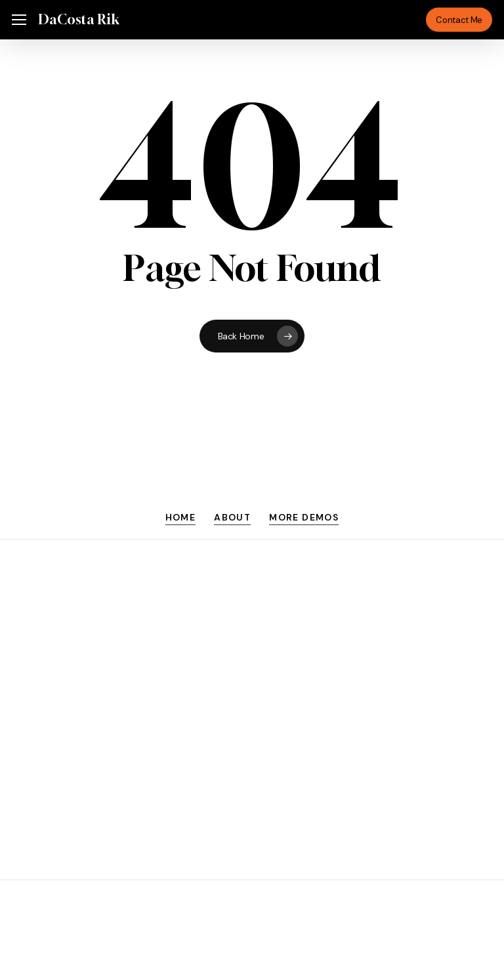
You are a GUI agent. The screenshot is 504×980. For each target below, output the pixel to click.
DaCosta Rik (79, 20)
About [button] (232, 517)
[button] (19, 20)
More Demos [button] (304, 517)
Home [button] (181, 517)
